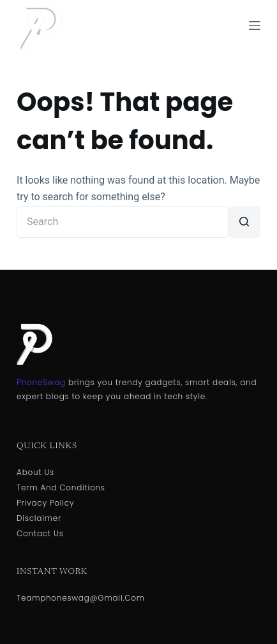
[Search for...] (123, 222)
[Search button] (244, 222)
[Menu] (255, 26)
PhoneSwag (41, 382)
